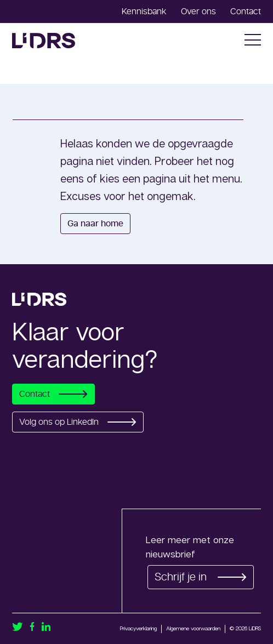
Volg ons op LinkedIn (78, 422)
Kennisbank (144, 12)
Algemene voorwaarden (193, 628)
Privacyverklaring (138, 628)
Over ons (198, 12)
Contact (246, 12)
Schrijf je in (201, 577)
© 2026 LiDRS (245, 628)
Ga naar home (95, 224)
